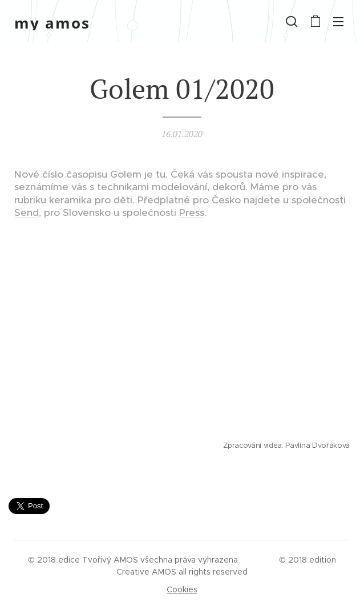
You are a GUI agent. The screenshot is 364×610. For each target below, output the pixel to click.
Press (192, 213)
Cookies (182, 589)
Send (27, 213)
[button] (292, 21)
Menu (338, 22)
